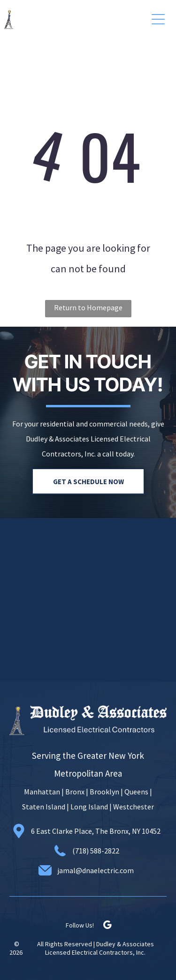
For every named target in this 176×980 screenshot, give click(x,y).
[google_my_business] (107, 926)
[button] (158, 19)
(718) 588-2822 (96, 851)
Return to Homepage (88, 307)
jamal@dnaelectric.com (96, 870)
